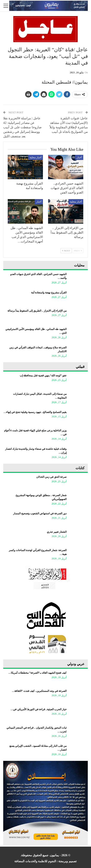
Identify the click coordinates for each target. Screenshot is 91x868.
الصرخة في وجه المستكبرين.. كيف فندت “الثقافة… (39, 691)
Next (66, 251)
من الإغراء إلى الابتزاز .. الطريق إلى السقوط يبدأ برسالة (37, 311)
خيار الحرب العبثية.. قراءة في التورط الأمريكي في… (39, 709)
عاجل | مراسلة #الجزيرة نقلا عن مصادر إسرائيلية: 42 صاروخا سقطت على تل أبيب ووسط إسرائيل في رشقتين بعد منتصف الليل (22, 127)
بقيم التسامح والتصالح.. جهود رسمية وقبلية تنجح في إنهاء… (35, 412)
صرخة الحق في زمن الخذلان (51, 477)
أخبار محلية (36, 157)
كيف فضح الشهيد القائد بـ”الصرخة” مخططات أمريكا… (37, 673)
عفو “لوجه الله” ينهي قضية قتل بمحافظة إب (43, 376)
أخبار (79, 157)
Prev (78, 251)
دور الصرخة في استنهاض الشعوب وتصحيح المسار (40, 513)
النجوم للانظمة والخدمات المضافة (35, 861)
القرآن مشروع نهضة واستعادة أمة (49, 293)
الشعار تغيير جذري (57, 532)
